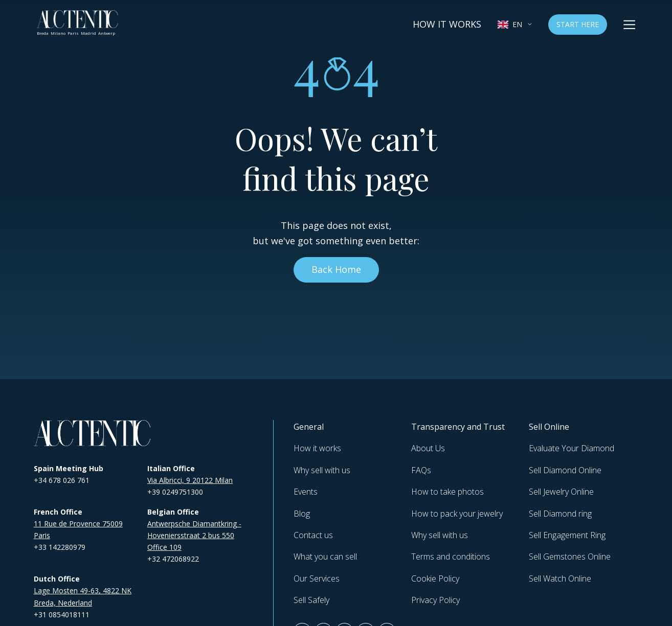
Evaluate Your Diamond (572, 448)
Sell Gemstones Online (570, 557)
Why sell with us (322, 470)
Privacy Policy (435, 600)
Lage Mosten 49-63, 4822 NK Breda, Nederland (83, 596)
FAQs (421, 470)
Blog (302, 514)
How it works (447, 24)
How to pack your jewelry (457, 514)
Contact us (313, 535)
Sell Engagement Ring (567, 535)
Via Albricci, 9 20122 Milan (190, 480)
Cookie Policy (435, 578)
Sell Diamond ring (560, 514)
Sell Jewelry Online (561, 492)
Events (306, 492)
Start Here (578, 24)
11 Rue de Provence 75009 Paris (78, 529)
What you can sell (325, 557)
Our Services (317, 578)
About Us (428, 448)
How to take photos (447, 492)
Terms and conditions (451, 557)
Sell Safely (311, 600)
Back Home (336, 269)
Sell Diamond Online (565, 470)
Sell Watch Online (560, 578)
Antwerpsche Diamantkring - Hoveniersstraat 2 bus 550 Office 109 (194, 535)
